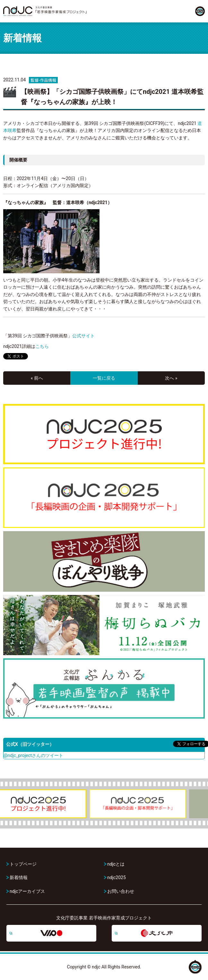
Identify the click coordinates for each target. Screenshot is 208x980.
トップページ (23, 864)
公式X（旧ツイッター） (30, 744)
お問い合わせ (121, 891)
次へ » (171, 378)
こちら (42, 346)
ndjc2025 (117, 877)
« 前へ (37, 378)
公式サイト (83, 336)
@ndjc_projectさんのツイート (33, 755)
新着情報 (19, 877)
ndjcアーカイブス (27, 891)
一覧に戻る (104, 378)
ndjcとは (116, 864)
